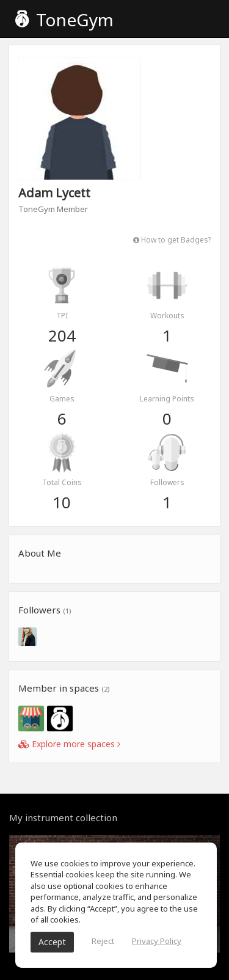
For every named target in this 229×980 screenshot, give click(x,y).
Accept (52, 942)
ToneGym (64, 20)
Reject (103, 941)
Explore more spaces (69, 744)
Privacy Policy (157, 941)
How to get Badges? (172, 240)
